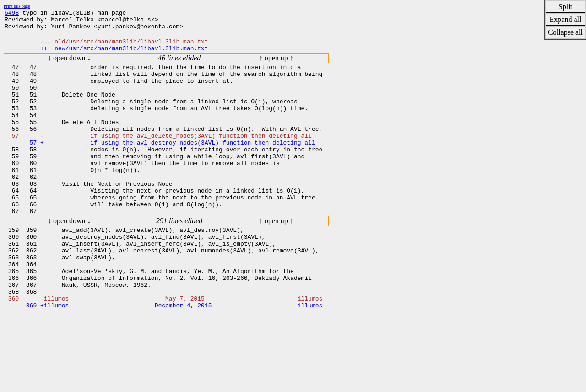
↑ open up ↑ (276, 65)
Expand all (566, 19)
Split (565, 7)
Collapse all (565, 32)
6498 (12, 14)
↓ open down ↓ (69, 65)
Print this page (17, 6)
